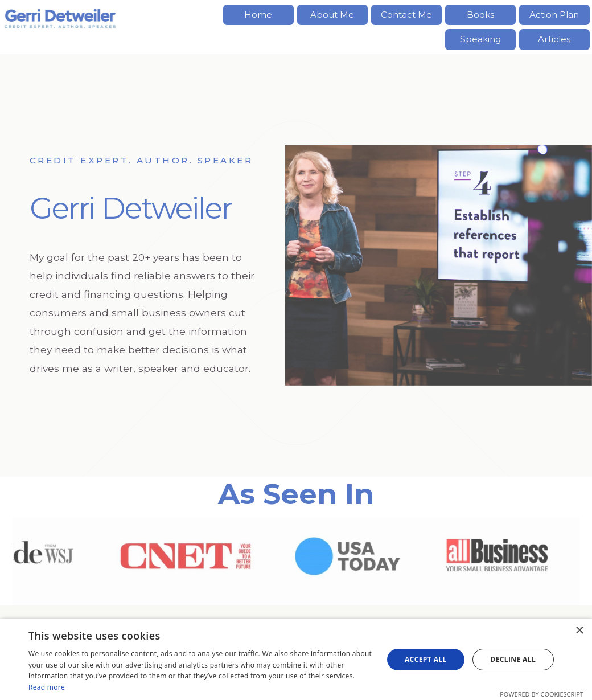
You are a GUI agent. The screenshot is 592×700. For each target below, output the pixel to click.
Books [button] (480, 15)
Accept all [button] (426, 659)
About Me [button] (332, 15)
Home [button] (258, 15)
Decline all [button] (513, 659)
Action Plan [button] (554, 15)
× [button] (579, 631)
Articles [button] (554, 39)
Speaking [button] (480, 39)
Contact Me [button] (406, 15)
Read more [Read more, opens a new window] (47, 687)
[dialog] (296, 659)
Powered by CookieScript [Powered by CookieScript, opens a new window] (542, 694)
